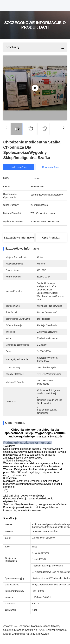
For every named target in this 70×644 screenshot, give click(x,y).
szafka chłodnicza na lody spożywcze (26, 634)
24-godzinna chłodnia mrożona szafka (36, 626)
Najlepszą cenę (19, 167)
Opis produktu (51, 238)
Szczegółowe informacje (19, 238)
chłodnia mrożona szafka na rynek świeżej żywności (35, 630)
